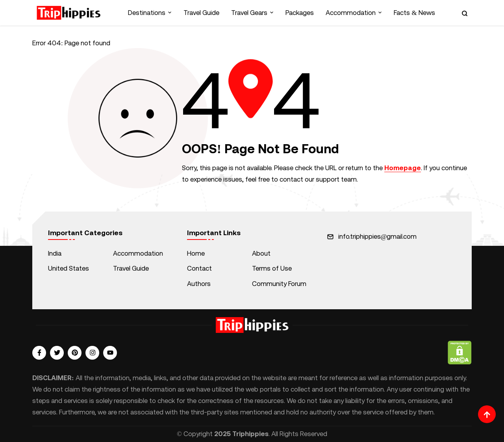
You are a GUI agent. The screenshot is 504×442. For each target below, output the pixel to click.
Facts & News (414, 13)
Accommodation (351, 13)
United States (69, 268)
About (261, 253)
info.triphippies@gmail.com (378, 236)
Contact (199, 268)
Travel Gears (249, 13)
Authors (199, 284)
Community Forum (279, 284)
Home (196, 253)
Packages (300, 13)
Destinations (147, 13)
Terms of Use (272, 268)
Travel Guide (201, 13)
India (55, 253)
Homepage (403, 168)
